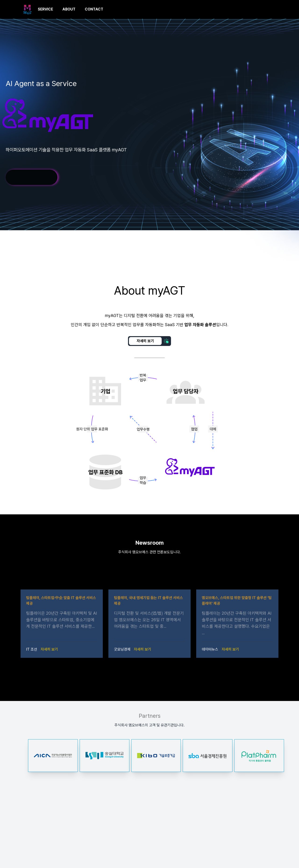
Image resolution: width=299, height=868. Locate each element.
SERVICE (45, 9)
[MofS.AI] (27, 9)
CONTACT (94, 9)
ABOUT (69, 9)
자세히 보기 (49, 649)
